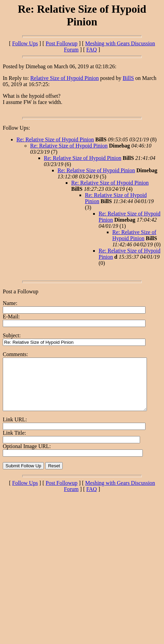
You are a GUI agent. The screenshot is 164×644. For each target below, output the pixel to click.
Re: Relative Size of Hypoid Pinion (55, 139)
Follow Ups (25, 43)
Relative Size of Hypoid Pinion (64, 78)
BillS (128, 78)
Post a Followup (21, 291)
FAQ (92, 50)
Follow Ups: (16, 128)
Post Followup (61, 43)
